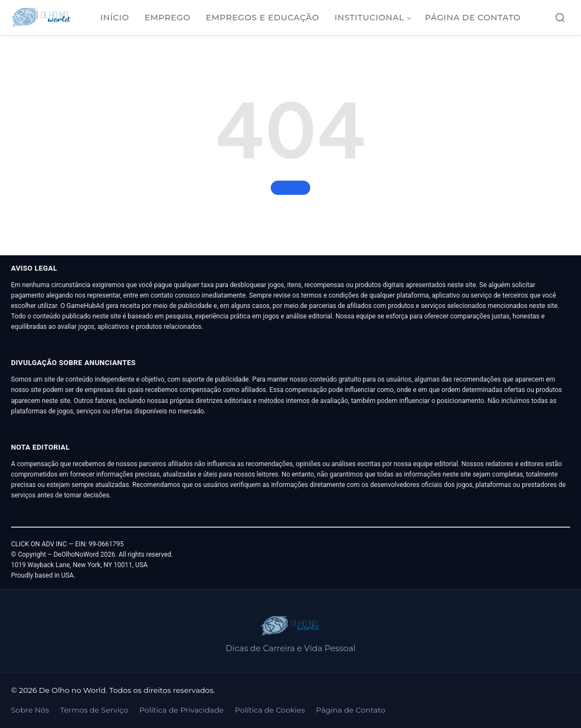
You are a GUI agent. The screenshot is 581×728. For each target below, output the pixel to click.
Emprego (167, 18)
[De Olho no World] (41, 18)
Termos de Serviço (94, 710)
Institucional (369, 18)
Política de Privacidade (181, 710)
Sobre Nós (30, 710)
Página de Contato (473, 18)
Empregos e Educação (263, 18)
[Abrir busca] (560, 18)
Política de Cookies (270, 710)
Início (115, 18)
